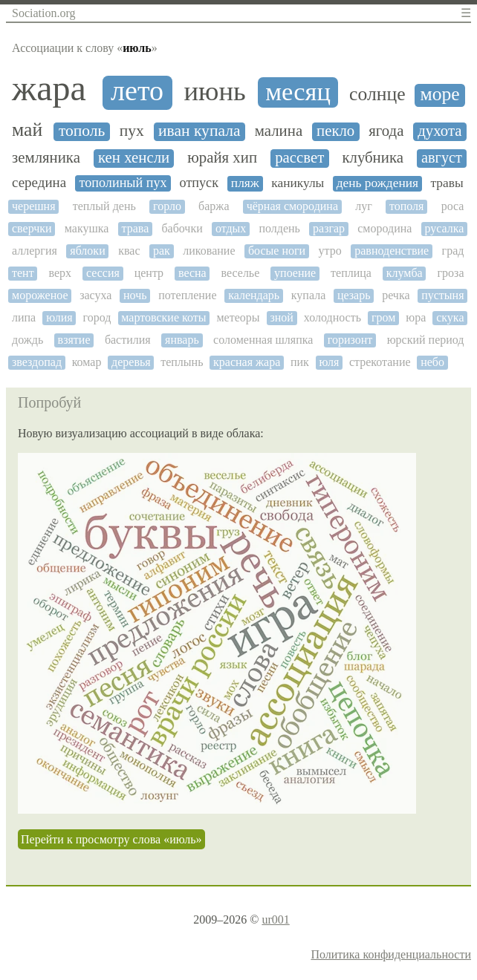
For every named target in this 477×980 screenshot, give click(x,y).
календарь (254, 295)
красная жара (247, 362)
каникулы (298, 183)
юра (416, 317)
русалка (445, 228)
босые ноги (277, 251)
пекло (335, 131)
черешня (34, 206)
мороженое (40, 295)
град (453, 251)
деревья (131, 362)
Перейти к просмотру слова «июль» (111, 839)
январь (182, 340)
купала (308, 295)
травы (447, 183)
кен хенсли (134, 158)
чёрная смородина (292, 206)
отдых (231, 228)
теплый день (104, 206)
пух (132, 131)
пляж (245, 183)
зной (281, 317)
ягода (386, 131)
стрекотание (380, 362)
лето (137, 91)
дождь (27, 340)
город (97, 317)
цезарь (354, 295)
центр (149, 273)
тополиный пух (123, 183)
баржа (214, 206)
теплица (351, 273)
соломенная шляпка (263, 340)
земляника (46, 158)
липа (24, 317)
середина (39, 183)
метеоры (238, 317)
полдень (279, 228)
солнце (377, 94)
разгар (329, 228)
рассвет (299, 158)
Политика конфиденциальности (391, 954)
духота (439, 131)
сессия (103, 273)
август (442, 157)
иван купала (199, 131)
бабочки (182, 228)
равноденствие (392, 251)
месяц (298, 91)
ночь (135, 295)
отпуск (199, 183)
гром (383, 317)
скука (450, 317)
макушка (87, 228)
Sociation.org (43, 13)
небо (432, 362)
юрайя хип (222, 158)
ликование (209, 251)
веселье (241, 273)
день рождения (377, 183)
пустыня (442, 295)
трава (136, 228)
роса (453, 206)
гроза (451, 273)
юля (329, 362)
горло (167, 206)
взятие (74, 340)
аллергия (35, 251)
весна (192, 273)
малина (279, 131)
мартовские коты (163, 317)
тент (23, 273)
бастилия (128, 340)
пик (300, 362)
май (27, 130)
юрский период (426, 340)
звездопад (37, 362)
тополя (406, 206)
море (439, 94)
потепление (187, 295)
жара (49, 88)
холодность (332, 317)
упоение (295, 273)
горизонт (350, 340)
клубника (373, 158)
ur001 (275, 919)
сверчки (32, 228)
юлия (59, 317)
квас (129, 251)
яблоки (87, 251)
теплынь (182, 362)
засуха (95, 295)
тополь (82, 131)
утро (330, 251)
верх (61, 273)
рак (162, 251)
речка (396, 295)
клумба (405, 273)
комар (87, 362)
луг (364, 206)
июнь (214, 91)
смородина (384, 228)
